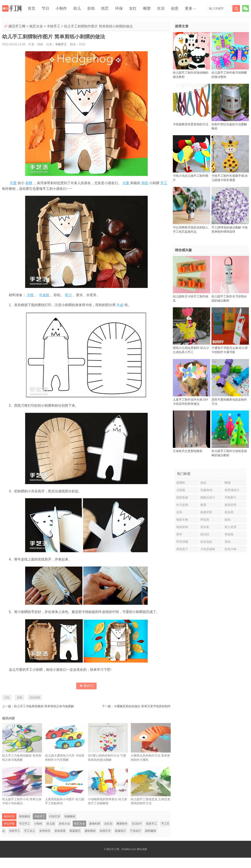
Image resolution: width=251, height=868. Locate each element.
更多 (189, 8)
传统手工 (15, 831)
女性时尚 (45, 831)
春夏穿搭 (206, 512)
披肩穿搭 (231, 505)
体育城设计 (232, 490)
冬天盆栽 (182, 505)
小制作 (61, 8)
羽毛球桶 (182, 542)
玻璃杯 (181, 483)
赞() (86, 686)
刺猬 (29, 183)
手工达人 (30, 831)
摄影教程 (90, 831)
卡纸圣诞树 (208, 549)
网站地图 (142, 849)
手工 (164, 183)
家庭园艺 (75, 831)
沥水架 (205, 527)
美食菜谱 (60, 831)
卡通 (126, 183)
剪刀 (68, 295)
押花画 (205, 520)
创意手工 (151, 824)
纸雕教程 (70, 816)
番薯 (203, 505)
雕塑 (147, 8)
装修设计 (120, 831)
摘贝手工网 (17, 26)
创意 (175, 8)
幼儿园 (51, 824)
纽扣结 (205, 534)
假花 (203, 483)
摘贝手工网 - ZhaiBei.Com (121, 849)
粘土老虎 (231, 527)
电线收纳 (182, 527)
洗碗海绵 (206, 490)
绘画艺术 (105, 831)
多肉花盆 (206, 542)
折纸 (91, 8)
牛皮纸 (44, 295)
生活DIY (137, 824)
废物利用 (95, 824)
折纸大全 (64, 824)
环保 (119, 8)
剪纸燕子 (182, 549)
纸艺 (105, 8)
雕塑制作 (122, 824)
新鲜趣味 (151, 831)
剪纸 (145, 183)
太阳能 (181, 490)
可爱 (13, 183)
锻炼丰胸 (182, 520)
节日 (45, 8)
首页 (31, 8)
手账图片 (231, 497)
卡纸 (30, 295)
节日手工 (25, 824)
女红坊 (108, 824)
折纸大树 (231, 549)
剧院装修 (182, 497)
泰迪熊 (229, 534)
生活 (161, 8)
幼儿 (77, 8)
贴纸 (228, 520)
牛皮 (120, 305)
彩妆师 (229, 512)
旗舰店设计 (208, 497)
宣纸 (228, 542)
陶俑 (228, 483)
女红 (133, 8)
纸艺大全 (36, 26)
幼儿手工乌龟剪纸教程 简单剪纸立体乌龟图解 (44, 706)
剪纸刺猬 (35, 698)
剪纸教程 (25, 816)
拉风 (179, 512)
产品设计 (136, 831)
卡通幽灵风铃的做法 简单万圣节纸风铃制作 (142, 706)
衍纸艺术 (55, 816)
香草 (179, 534)
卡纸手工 (53, 26)
